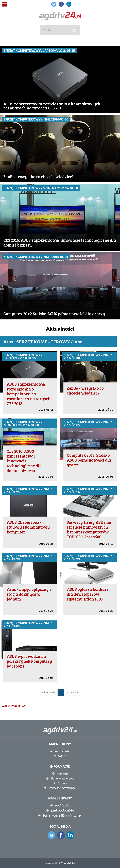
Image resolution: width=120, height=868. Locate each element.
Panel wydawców (63, 778)
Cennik (63, 783)
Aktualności (63, 751)
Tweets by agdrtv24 (13, 706)
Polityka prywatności (63, 788)
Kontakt (63, 774)
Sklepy (63, 756)
